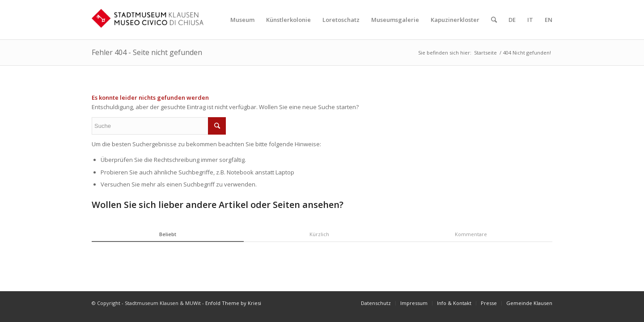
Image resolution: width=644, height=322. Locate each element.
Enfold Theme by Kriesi (233, 303)
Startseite (485, 53)
